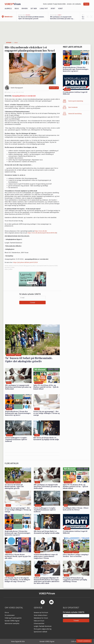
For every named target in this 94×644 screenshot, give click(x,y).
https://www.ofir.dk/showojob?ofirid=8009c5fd (42, 233)
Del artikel (54, 88)
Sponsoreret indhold (40, 632)
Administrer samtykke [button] (12, 623)
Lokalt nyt (44, 8)
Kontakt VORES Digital (12, 621)
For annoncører (10, 615)
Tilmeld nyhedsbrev (84, 641)
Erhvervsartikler (39, 623)
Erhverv (25, 8)
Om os (7, 612)
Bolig (17, 8)
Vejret (60, 8)
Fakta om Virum (39, 621)
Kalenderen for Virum (41, 618)
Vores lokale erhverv (41, 615)
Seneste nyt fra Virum (41, 612)
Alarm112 (8, 8)
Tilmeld (86, 4)
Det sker (34, 8)
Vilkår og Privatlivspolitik (13, 618)
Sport (53, 8)
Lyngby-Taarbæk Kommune (43, 626)
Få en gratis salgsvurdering (43, 629)
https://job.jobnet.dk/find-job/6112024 (25, 262)
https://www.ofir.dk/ (41, 231)
